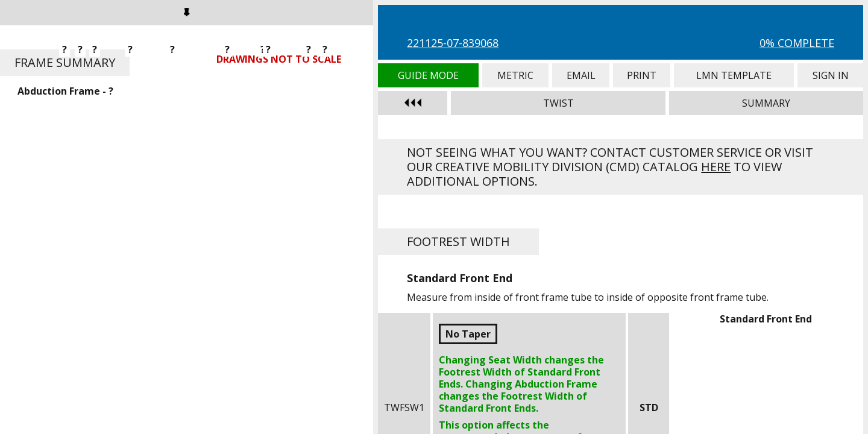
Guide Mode (428, 75)
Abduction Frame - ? (65, 91)
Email (580, 75)
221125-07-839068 (453, 43)
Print (642, 75)
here (716, 167)
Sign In (830, 75)
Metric (516, 75)
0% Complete (797, 43)
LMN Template (734, 75)
